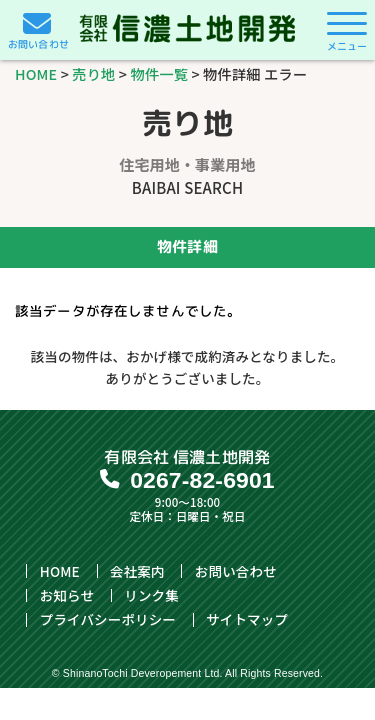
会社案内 (137, 571)
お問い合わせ (236, 571)
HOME (36, 73)
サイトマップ (247, 620)
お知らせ (67, 595)
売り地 (93, 73)
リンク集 (151, 595)
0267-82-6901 (202, 480)
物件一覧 (160, 73)
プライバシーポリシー (108, 620)
